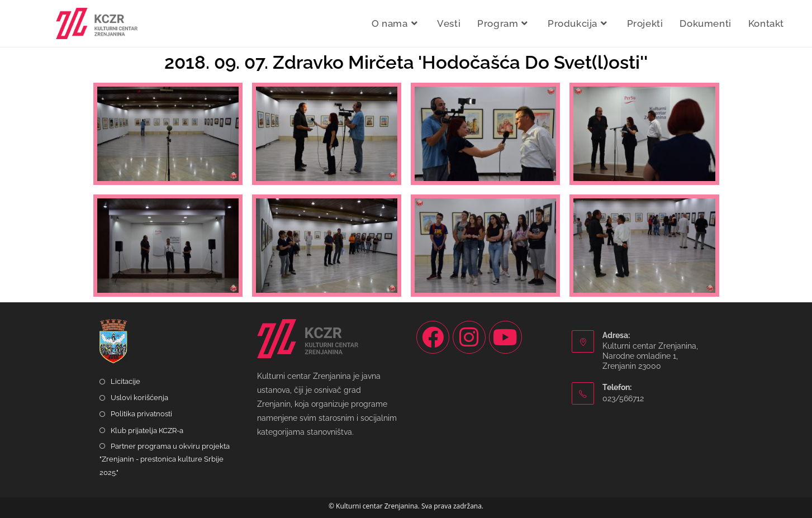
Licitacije (125, 381)
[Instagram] (469, 337)
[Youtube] (505, 337)
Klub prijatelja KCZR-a (147, 431)
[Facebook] (433, 337)
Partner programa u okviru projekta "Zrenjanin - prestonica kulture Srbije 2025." (165, 459)
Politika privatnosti (141, 414)
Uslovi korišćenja (139, 398)
